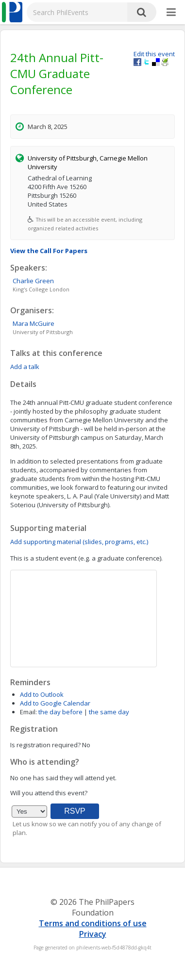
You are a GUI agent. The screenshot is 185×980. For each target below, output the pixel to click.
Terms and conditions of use (93, 923)
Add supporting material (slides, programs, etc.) (79, 542)
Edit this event (154, 54)
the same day (109, 712)
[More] (171, 13)
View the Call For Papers (49, 251)
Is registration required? (45, 745)
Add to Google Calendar (55, 703)
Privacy (93, 934)
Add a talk (25, 367)
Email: (28, 712)
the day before (60, 712)
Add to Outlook (42, 694)
